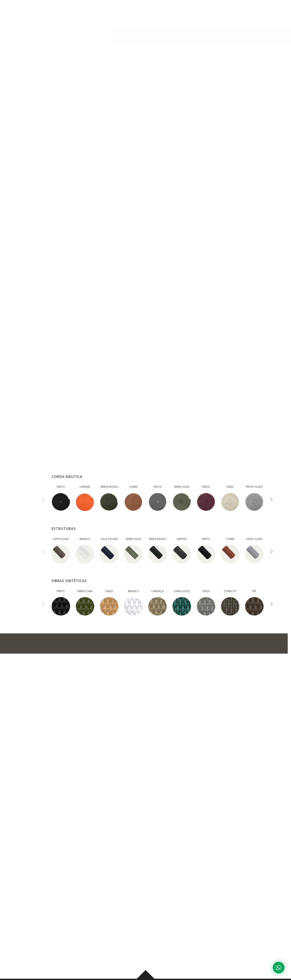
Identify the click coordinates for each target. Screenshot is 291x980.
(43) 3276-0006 (91, 931)
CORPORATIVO (214, 13)
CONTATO (243, 13)
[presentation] (44, 500)
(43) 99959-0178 (127, 931)
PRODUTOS (138, 13)
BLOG (188, 13)
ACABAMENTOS (144, 172)
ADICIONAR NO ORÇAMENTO (67, 643)
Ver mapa (85, 950)
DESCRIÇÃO (71, 172)
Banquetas (66, 33)
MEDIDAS (106, 172)
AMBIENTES (165, 13)
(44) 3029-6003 (246, 931)
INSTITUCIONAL (107, 13)
